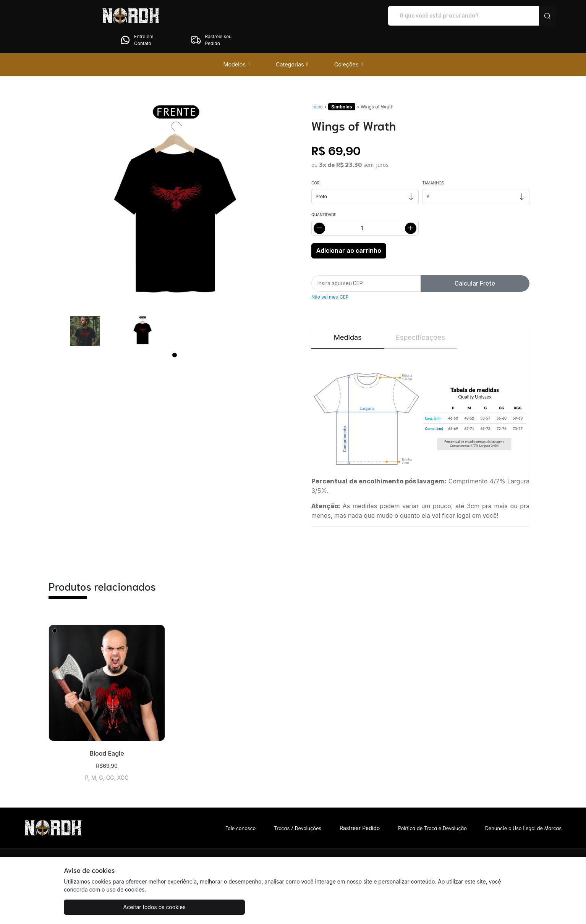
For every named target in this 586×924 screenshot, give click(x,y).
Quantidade (324, 193)
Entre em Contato (450, 16)
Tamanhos (433, 162)
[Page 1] (175, 334)
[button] (236, 43)
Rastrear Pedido (360, 807)
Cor (315, 162)
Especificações (420, 316)
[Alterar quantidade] (365, 207)
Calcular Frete (475, 262)
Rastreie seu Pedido (524, 16)
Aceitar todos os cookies (102, 907)
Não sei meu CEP (330, 275)
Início (317, 85)
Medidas (348, 316)
